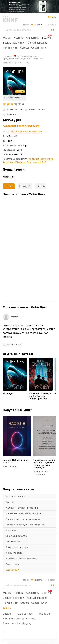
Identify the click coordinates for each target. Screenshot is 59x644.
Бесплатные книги (13, 43)
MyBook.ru (44, 614)
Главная (7, 56)
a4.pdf (6, 162)
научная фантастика (27, 56)
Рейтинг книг (10, 48)
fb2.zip (31, 159)
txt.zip (43, 159)
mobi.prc (22, 162)
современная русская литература (23, 513)
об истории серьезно (17, 536)
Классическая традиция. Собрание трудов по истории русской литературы (45, 464)
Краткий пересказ (37, 43)
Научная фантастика (21, 132)
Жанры (7, 38)
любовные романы (15, 497)
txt (37, 159)
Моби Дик (8, 177)
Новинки (19, 38)
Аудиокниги (33, 38)
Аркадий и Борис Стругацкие (17, 59)
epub (29, 162)
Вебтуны (47, 38)
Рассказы (37, 132)
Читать (41, 186)
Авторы (24, 48)
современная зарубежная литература (25, 525)
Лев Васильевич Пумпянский (41, 473)
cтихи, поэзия (13, 564)
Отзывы (25, 186)
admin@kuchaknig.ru (27, 619)
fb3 (44, 162)
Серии (35, 48)
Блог (44, 48)
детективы (11, 530)
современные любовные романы (23, 519)
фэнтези (10, 502)
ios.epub (37, 162)
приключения (13, 542)
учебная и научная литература (22, 508)
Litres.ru (7, 614)
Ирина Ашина (10, 467)
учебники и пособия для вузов (21, 559)
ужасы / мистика (14, 553)
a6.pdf (13, 162)
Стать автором (25, 614)
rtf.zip (50, 159)
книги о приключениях (17, 547)
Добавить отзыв (14, 110)
